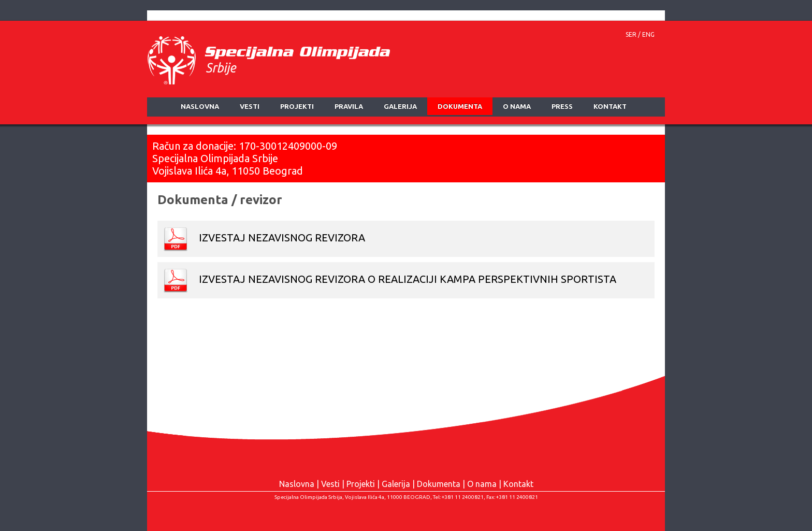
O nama (482, 484)
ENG (648, 34)
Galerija (396, 484)
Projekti (361, 484)
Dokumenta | (442, 484)
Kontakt (518, 484)
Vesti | (334, 484)
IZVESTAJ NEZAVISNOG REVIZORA (264, 239)
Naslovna (297, 484)
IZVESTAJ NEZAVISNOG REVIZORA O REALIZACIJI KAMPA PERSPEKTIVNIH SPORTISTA (389, 280)
